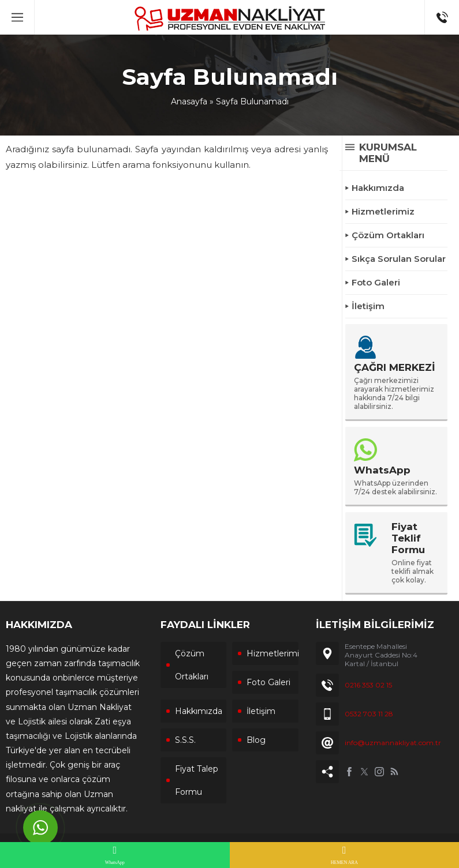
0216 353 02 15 (368, 685)
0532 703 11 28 (369, 714)
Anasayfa (189, 102)
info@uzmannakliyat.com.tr (393, 743)
